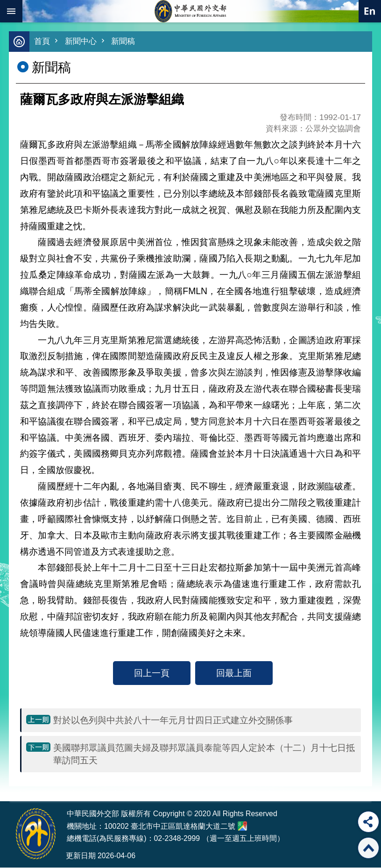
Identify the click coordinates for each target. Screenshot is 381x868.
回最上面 (234, 673)
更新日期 (81, 856)
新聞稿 (123, 42)
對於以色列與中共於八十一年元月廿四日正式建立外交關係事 (173, 720)
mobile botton (11, 11)
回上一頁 (152, 673)
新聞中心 (81, 42)
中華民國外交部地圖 (242, 826)
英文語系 (370, 11)
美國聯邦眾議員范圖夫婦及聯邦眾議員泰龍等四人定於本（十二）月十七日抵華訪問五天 (204, 754)
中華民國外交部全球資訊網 (190, 11)
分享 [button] (368, 822)
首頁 (42, 42)
